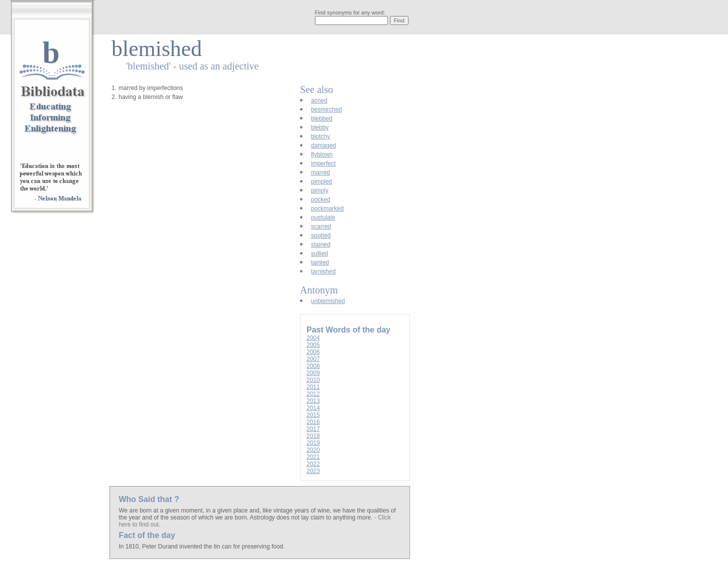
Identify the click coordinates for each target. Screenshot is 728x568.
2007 (313, 359)
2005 (313, 345)
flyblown (322, 154)
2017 (313, 429)
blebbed (322, 118)
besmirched (326, 109)
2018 (313, 436)
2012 (313, 394)
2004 (313, 338)
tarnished (323, 271)
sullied (319, 253)
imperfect (323, 163)
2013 (313, 401)
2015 (313, 415)
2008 (313, 366)
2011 (313, 387)
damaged (323, 145)
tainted (320, 262)
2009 (313, 373)
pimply (320, 190)
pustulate (323, 217)
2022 (313, 464)
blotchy (320, 136)
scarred (321, 226)
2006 (313, 352)
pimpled (321, 181)
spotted (321, 235)
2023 (313, 471)
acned (319, 100)
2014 (313, 408)
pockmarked (327, 208)
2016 (313, 422)
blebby (320, 127)
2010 (313, 380)
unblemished (328, 301)
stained (321, 244)
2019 (313, 443)
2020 (313, 450)
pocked (321, 199)
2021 (313, 457)
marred (320, 172)
